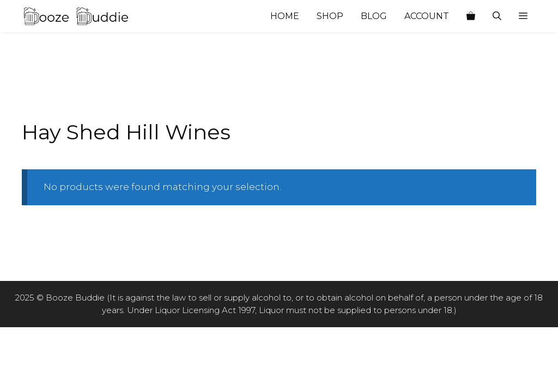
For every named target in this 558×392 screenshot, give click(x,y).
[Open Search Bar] (497, 16)
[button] (523, 16)
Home (285, 16)
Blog (374, 16)
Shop (330, 16)
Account (427, 16)
